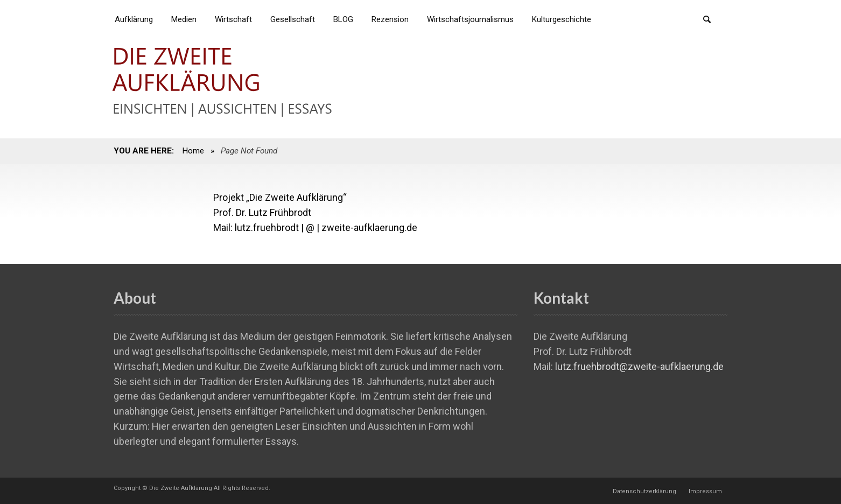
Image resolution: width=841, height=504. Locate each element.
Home (193, 151)
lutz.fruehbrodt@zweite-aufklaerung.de (639, 366)
